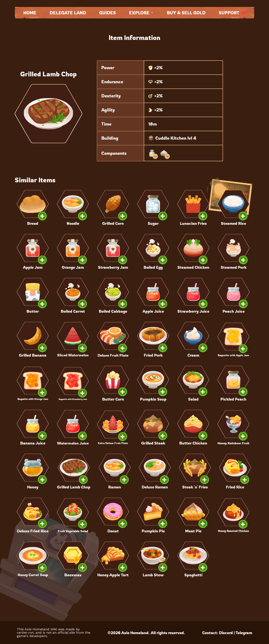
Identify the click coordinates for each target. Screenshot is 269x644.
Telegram (244, 633)
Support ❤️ (232, 13)
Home (30, 13)
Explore (141, 13)
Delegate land (68, 13)
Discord (226, 633)
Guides (107, 13)
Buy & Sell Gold (186, 13)
